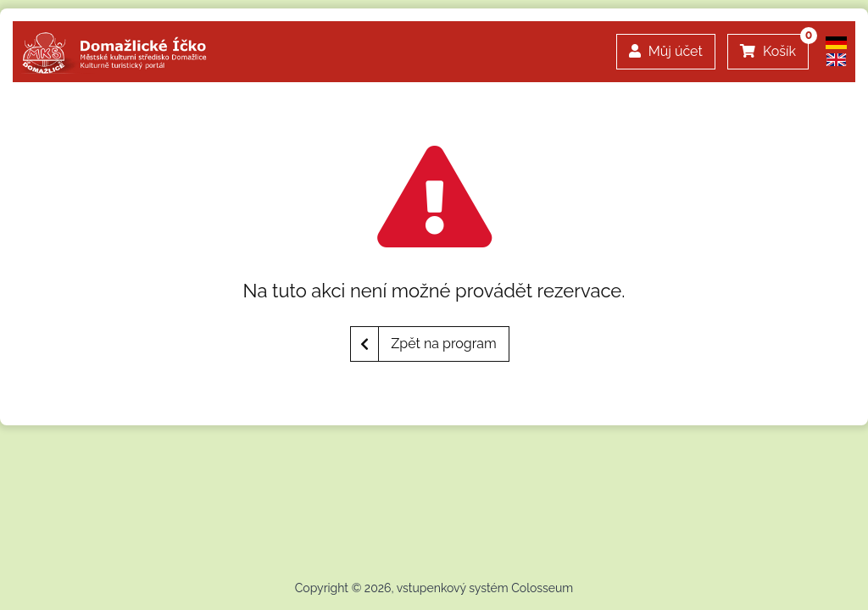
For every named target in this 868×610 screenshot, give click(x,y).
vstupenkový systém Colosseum (485, 588)
